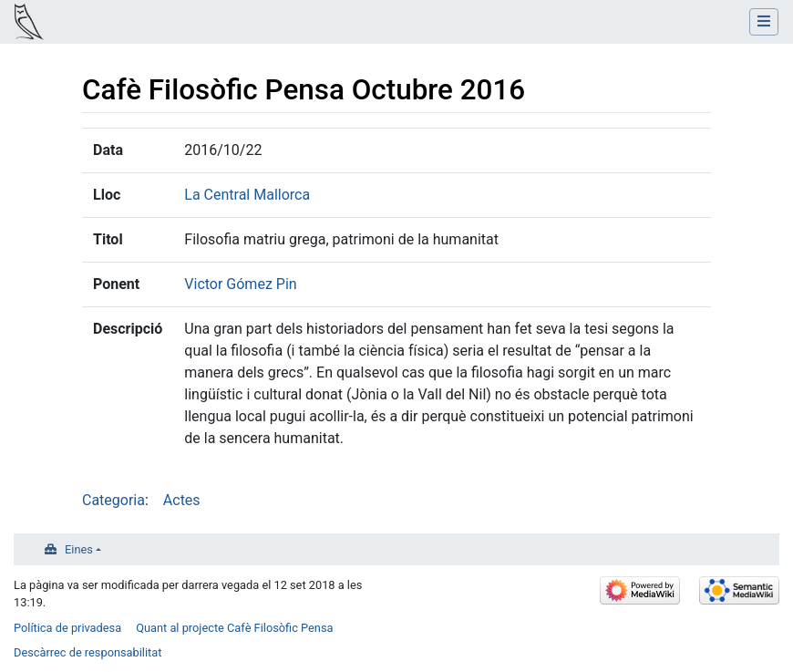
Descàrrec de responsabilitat (88, 652)
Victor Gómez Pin (240, 284)
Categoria (113, 500)
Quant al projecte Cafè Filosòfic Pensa (234, 628)
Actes (182, 500)
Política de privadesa (67, 628)
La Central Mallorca (247, 195)
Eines (79, 549)
